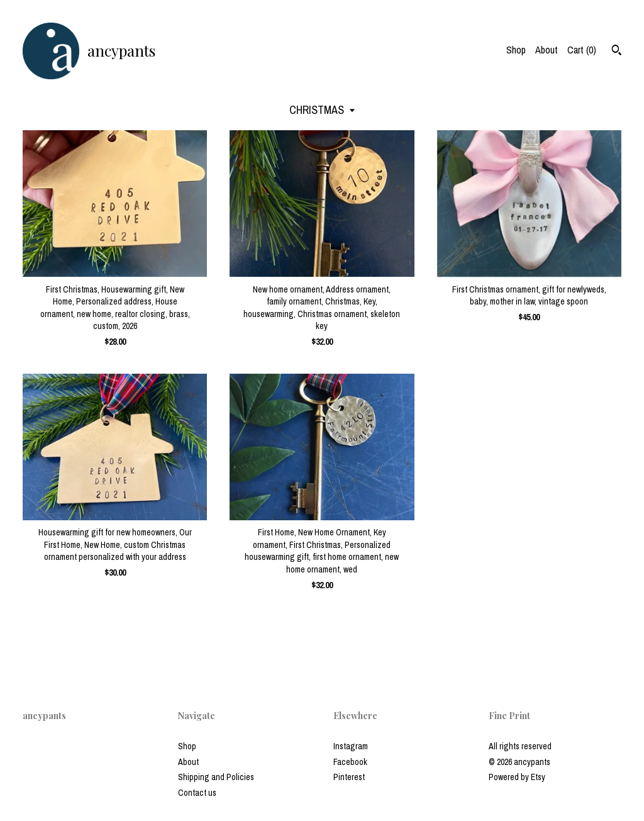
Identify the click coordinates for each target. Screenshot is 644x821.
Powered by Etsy (517, 777)
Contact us (197, 793)
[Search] (617, 52)
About (547, 50)
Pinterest (349, 777)
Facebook (350, 762)
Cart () (582, 50)
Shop (516, 50)
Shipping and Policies (216, 777)
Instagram (351, 746)
